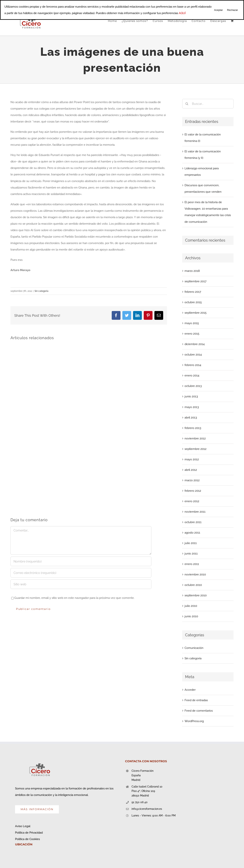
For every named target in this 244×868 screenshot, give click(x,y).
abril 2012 (191, 470)
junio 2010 (191, 616)
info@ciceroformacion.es (147, 809)
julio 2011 (191, 543)
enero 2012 (192, 501)
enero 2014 (192, 376)
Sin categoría (41, 291)
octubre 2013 (193, 386)
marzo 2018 (192, 271)
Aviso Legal (23, 826)
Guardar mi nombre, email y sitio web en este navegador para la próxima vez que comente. (74, 598)
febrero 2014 (193, 365)
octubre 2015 (193, 302)
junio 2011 (191, 554)
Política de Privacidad (29, 833)
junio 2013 (191, 396)
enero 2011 (192, 564)
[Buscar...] (208, 104)
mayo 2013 (192, 407)
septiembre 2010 (196, 595)
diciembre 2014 (195, 344)
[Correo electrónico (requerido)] (81, 573)
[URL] (81, 584)
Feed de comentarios (199, 711)
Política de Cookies (27, 839)
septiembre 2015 (195, 313)
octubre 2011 (193, 522)
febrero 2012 (193, 491)
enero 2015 (192, 334)
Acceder (190, 690)
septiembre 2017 (195, 281)
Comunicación (194, 648)
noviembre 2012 (195, 438)
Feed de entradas (196, 700)
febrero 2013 (193, 428)
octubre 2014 (193, 355)
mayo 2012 (192, 459)
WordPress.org (194, 721)
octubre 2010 (193, 585)
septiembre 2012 (195, 449)
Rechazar (232, 10)
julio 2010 (191, 606)
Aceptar (218, 10)
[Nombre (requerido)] (81, 561)
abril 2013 (191, 418)
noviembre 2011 (195, 512)
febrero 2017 (193, 292)
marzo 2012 (192, 480)
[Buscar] (187, 104)
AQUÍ (182, 13)
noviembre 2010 (195, 574)
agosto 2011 (192, 533)
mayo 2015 (192, 323)
